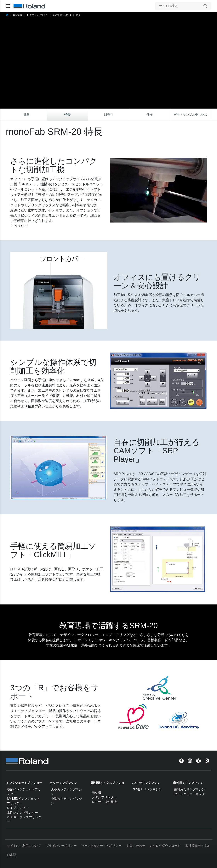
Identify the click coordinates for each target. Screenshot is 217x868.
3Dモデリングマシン (37, 15)
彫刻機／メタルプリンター (108, 784)
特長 (78, 15)
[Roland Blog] (207, 761)
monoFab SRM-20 (62, 15)
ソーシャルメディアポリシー (101, 846)
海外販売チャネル (198, 846)
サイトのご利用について (24, 846)
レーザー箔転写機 (104, 802)
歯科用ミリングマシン (188, 783)
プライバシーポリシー (61, 846)
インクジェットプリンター (24, 783)
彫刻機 (97, 793)
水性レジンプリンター (22, 813)
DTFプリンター (18, 808)
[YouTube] (190, 761)
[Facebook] (181, 761)
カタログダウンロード (165, 846)
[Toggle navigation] (8, 6)
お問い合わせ (136, 846)
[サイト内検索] (181, 6)
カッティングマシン (64, 783)
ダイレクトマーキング (190, 794)
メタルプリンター (104, 797)
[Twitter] (198, 761)
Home (7, 15)
